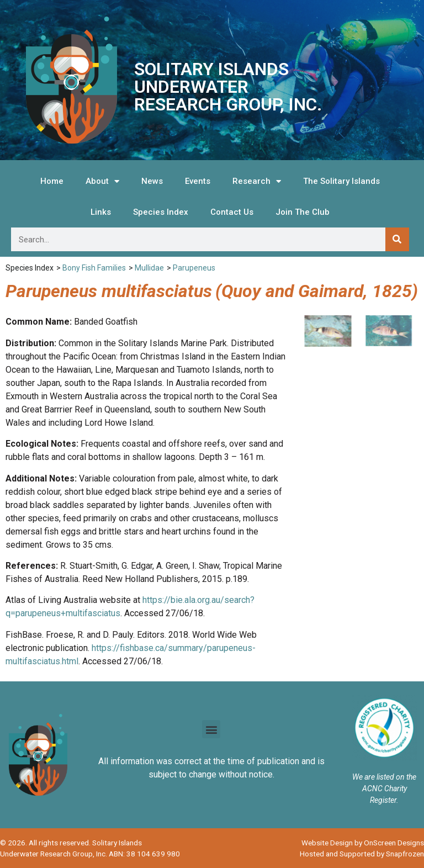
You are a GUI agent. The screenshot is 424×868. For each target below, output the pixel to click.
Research (257, 181)
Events (198, 181)
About (102, 181)
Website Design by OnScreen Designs (363, 843)
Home (52, 181)
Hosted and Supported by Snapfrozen (362, 854)
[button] (211, 729)
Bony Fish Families (94, 268)
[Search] (397, 239)
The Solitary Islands (341, 181)
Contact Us (232, 212)
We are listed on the (384, 777)
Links (101, 212)
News (152, 181)
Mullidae (149, 268)
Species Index (161, 212)
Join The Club (303, 212)
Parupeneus (194, 268)
